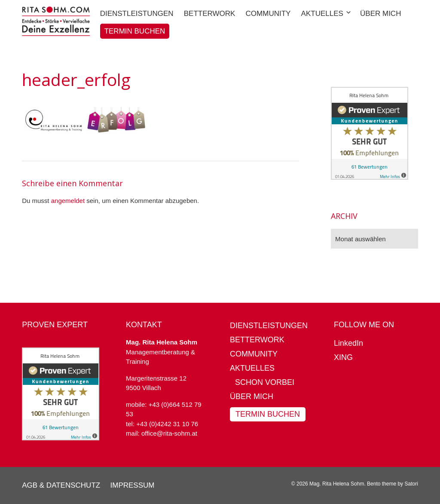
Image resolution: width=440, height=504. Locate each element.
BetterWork (257, 340)
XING (343, 357)
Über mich (252, 396)
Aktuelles (252, 368)
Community (254, 354)
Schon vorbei (265, 382)
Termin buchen (268, 414)
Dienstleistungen (269, 326)
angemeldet (68, 201)
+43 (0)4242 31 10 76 (167, 424)
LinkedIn (348, 343)
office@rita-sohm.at (169, 433)
